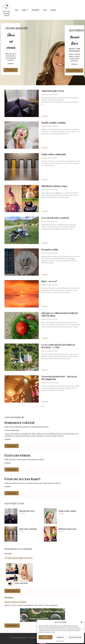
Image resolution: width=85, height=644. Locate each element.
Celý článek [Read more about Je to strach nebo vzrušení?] (45, 243)
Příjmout (45, 637)
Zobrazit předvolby (75, 637)
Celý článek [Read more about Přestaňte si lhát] (45, 275)
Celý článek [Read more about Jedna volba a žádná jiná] (45, 180)
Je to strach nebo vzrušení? (55, 218)
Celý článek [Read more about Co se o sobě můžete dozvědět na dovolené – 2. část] (45, 370)
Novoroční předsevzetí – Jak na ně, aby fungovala (59, 378)
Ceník (45, 10)
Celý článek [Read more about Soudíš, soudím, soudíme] (45, 148)
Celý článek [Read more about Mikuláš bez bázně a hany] (45, 211)
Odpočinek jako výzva (53, 91)
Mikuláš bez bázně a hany (54, 186)
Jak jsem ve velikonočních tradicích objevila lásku (60, 314)
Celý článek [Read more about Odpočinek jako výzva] (45, 116)
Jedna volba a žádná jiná (54, 154)
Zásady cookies (61, 641)
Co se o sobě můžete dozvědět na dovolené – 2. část (58, 346)
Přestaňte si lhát (50, 250)
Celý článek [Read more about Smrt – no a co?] (45, 306)
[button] (81, 622)
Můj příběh (35, 10)
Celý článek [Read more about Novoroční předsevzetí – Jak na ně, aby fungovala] (45, 402)
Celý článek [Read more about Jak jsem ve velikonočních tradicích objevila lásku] (45, 338)
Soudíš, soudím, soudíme (54, 123)
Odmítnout (60, 637)
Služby (25, 10)
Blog (17, 10)
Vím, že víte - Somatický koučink (7, 13)
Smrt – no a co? (49, 281)
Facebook (33, 637)
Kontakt (53, 10)
